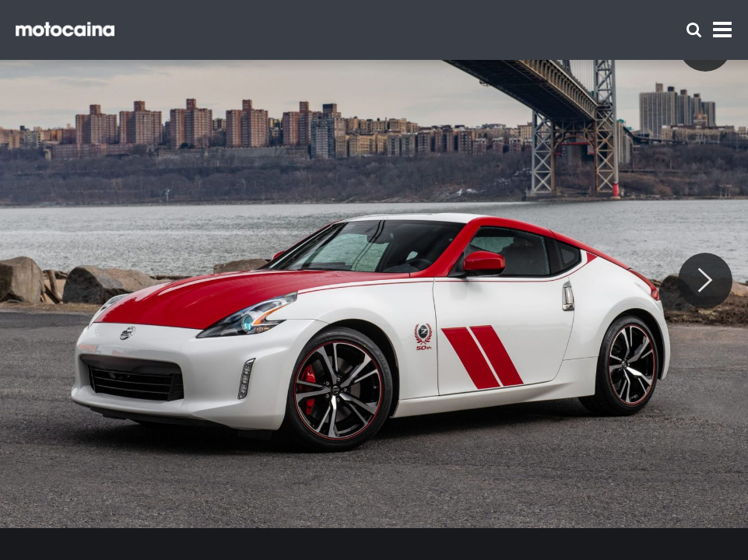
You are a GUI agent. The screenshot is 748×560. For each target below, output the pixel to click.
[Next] (705, 281)
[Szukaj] (694, 30)
